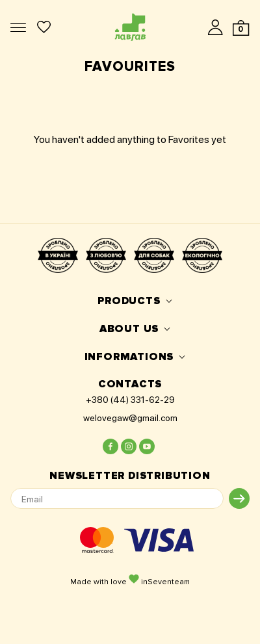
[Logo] (130, 27)
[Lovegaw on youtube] (147, 446)
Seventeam (169, 582)
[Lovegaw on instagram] (129, 446)
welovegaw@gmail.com (130, 418)
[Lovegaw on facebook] (110, 446)
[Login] (215, 27)
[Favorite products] (44, 27)
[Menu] (18, 27)
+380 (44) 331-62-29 (130, 400)
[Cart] (241, 28)
